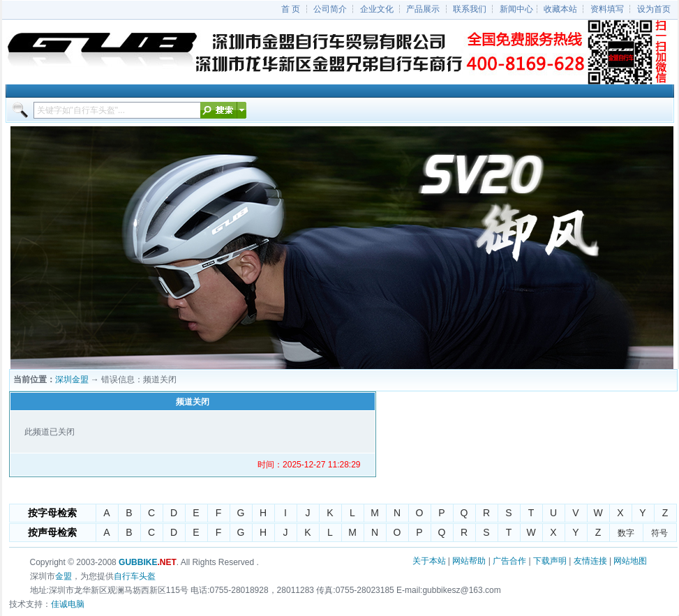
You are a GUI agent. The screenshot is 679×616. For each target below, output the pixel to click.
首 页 (291, 9)
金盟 (64, 576)
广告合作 (509, 561)
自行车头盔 (135, 576)
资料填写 (607, 9)
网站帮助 (469, 561)
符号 (659, 533)
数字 (626, 533)
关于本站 (429, 561)
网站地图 (630, 561)
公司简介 (330, 9)
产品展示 (423, 9)
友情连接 (590, 561)
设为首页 (654, 9)
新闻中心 (516, 9)
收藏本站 (560, 9)
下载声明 (550, 561)
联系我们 (470, 9)
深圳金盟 (72, 380)
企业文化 (377, 9)
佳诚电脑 (68, 604)
